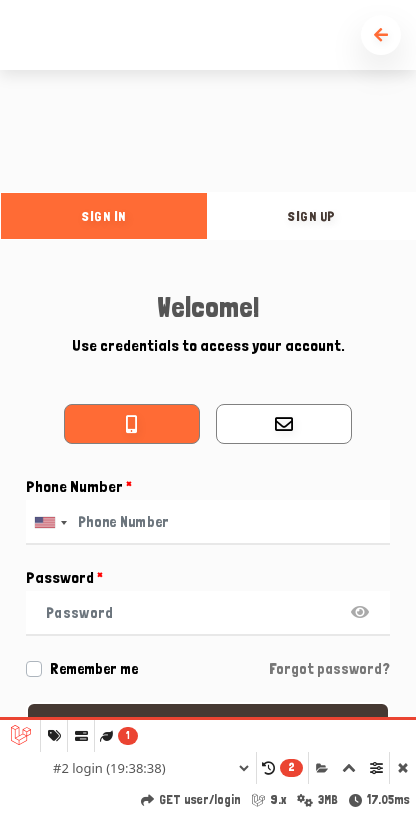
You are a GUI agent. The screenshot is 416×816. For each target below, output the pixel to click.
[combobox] (50, 522)
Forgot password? (329, 669)
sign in (104, 216)
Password (64, 577)
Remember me (94, 669)
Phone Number (79, 486)
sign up (312, 216)
